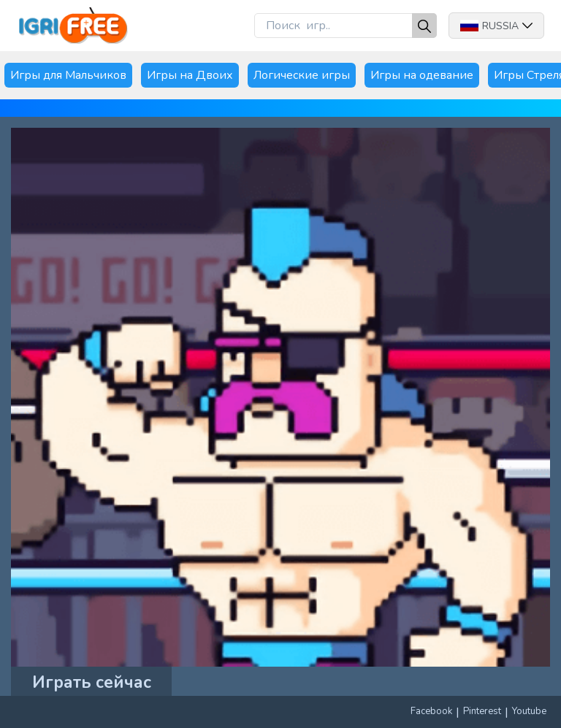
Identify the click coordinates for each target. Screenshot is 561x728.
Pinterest (482, 711)
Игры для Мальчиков (68, 75)
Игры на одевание (422, 75)
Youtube (529, 711)
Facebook (431, 711)
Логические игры (302, 75)
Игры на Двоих (190, 75)
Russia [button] (496, 26)
